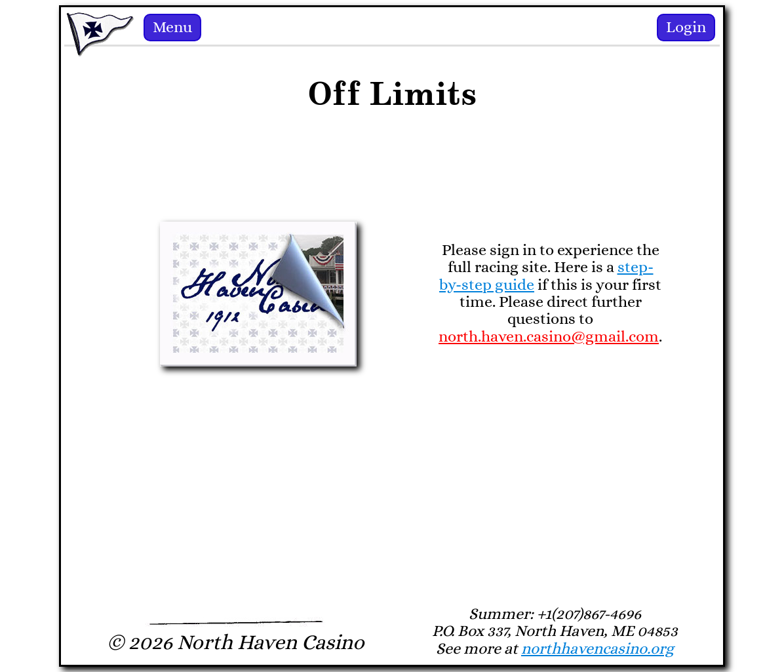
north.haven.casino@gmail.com (549, 337)
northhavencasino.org (598, 649)
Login (686, 28)
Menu (172, 28)
